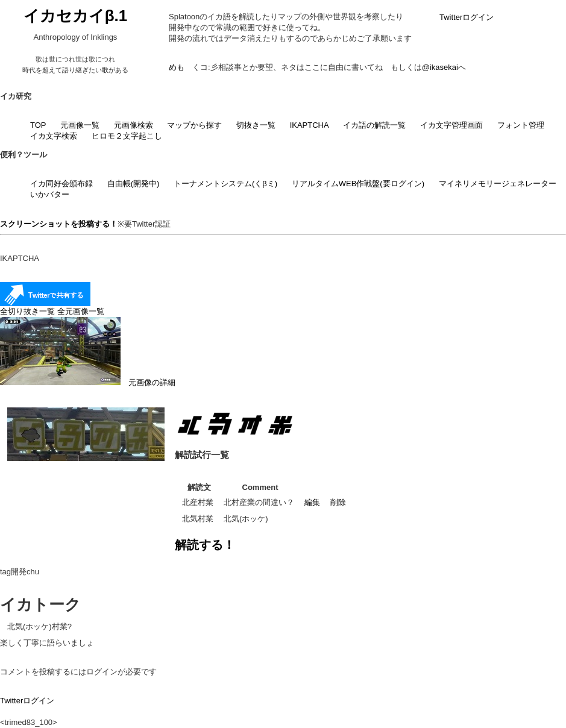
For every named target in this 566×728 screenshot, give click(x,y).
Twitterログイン (467, 17)
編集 (312, 502)
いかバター (50, 194)
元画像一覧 (80, 125)
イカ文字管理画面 (451, 125)
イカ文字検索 (54, 136)
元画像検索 (134, 125)
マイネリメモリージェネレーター (498, 184)
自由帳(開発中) (134, 184)
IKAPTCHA (310, 125)
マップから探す (194, 125)
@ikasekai (440, 67)
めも (177, 67)
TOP (38, 125)
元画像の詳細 (88, 382)
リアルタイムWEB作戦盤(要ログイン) (358, 184)
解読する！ (205, 545)
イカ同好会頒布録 (61, 184)
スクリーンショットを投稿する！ (59, 224)
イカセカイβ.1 (76, 16)
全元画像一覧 (81, 311)
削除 (338, 502)
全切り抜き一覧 (27, 311)
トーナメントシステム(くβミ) (225, 184)
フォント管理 (521, 125)
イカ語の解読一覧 (374, 125)
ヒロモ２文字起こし (127, 136)
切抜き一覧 (256, 125)
